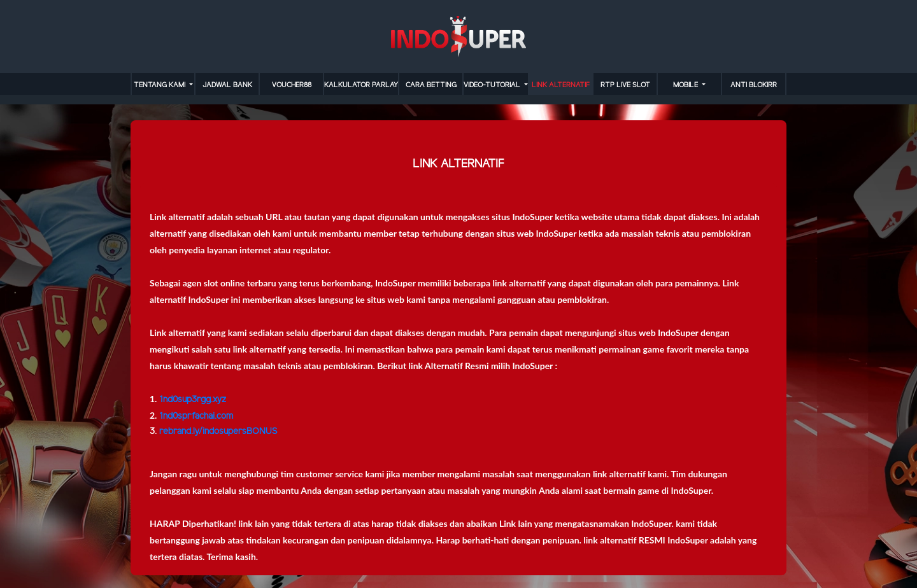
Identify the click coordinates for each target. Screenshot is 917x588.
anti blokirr (754, 85)
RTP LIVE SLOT (625, 85)
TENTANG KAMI (160, 85)
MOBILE (686, 85)
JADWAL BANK (227, 85)
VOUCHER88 (292, 85)
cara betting (431, 85)
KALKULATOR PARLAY (361, 85)
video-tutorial (493, 85)
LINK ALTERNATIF (561, 85)
